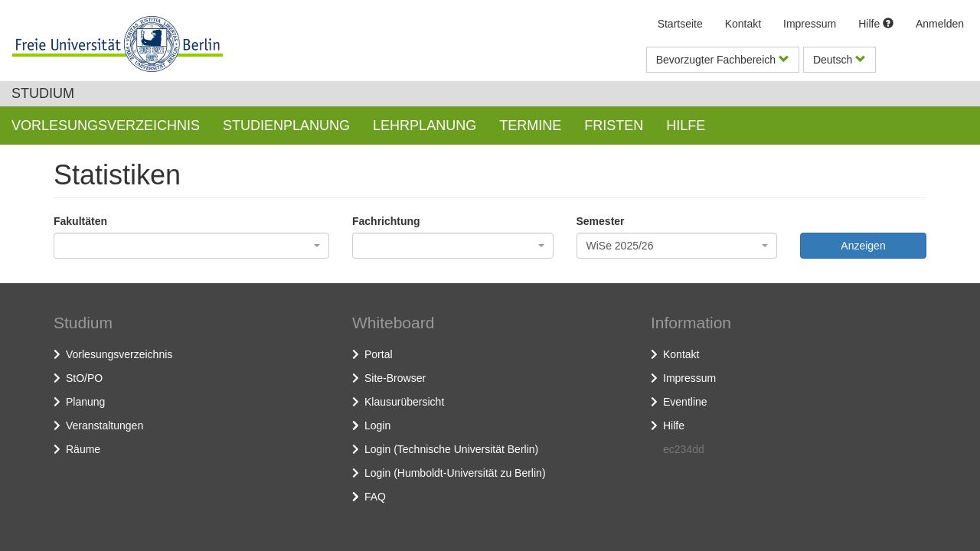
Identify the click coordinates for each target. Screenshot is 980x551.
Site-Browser (395, 378)
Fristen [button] (614, 126)
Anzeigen (863, 246)
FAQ (375, 497)
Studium (43, 93)
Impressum (810, 24)
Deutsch (840, 60)
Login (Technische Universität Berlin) (451, 449)
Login (377, 425)
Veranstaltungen (105, 425)
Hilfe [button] (686, 126)
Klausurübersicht (404, 402)
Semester (601, 221)
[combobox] (191, 246)
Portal (379, 354)
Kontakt (743, 24)
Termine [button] (530, 126)
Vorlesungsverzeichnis (119, 354)
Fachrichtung (386, 221)
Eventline (685, 402)
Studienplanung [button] (286, 126)
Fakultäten (80, 221)
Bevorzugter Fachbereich (723, 60)
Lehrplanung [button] (425, 126)
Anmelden (940, 24)
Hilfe (876, 24)
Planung (85, 402)
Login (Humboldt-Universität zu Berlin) (455, 473)
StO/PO (84, 378)
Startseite (680, 24)
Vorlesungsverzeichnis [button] (106, 126)
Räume (83, 449)
